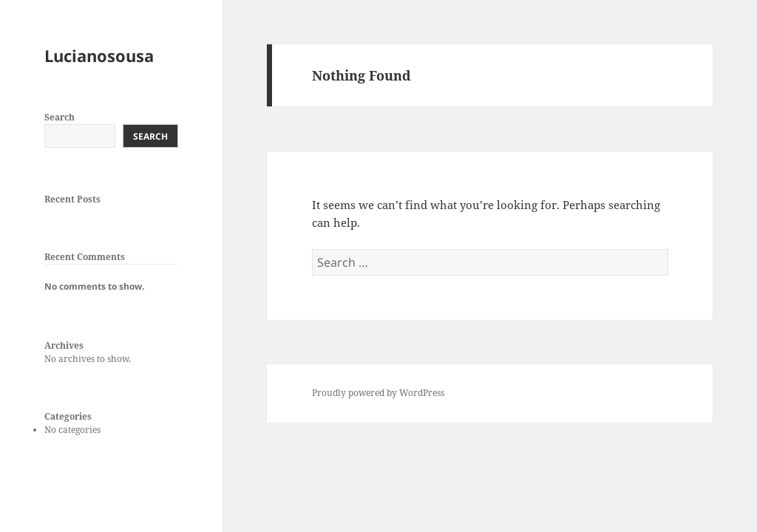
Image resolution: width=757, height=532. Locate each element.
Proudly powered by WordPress (378, 393)
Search (60, 117)
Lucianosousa (99, 55)
